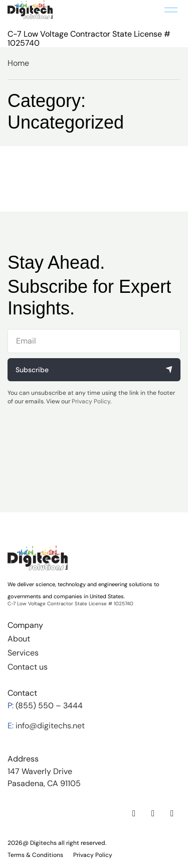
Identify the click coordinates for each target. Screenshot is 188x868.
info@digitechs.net (50, 726)
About (19, 639)
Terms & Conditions (35, 855)
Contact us (28, 667)
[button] (171, 10)
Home (18, 63)
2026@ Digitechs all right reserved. (57, 843)
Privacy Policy (91, 401)
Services (23, 653)
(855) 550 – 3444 (49, 706)
